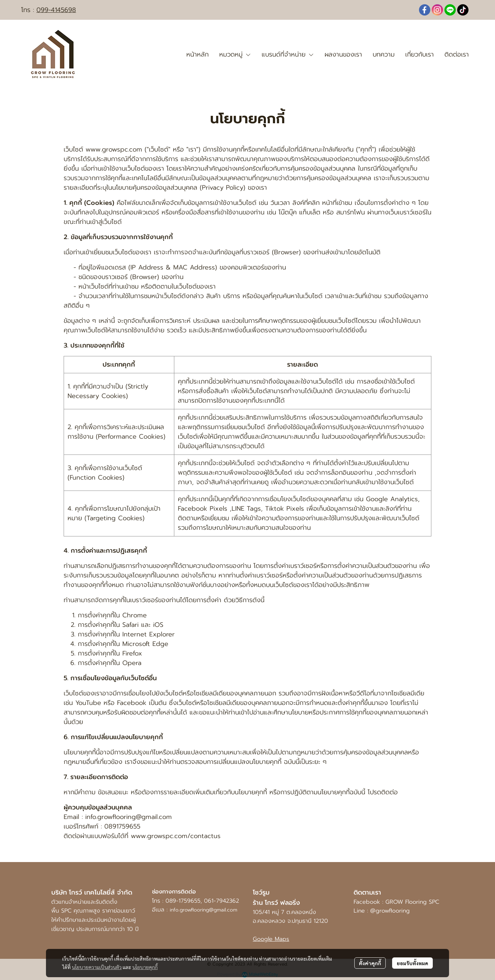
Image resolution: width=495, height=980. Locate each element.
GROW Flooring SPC (412, 902)
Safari (130, 625)
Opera (132, 663)
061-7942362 (222, 901)
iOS (158, 625)
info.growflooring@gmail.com (203, 910)
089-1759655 (183, 901)
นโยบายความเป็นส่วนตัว (97, 967)
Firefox (132, 653)
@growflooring (391, 911)
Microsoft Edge (145, 644)
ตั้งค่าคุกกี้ (370, 963)
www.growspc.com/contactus (176, 836)
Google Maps (271, 939)
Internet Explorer (148, 634)
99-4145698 (58, 10)
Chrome (135, 615)
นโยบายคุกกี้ (145, 967)
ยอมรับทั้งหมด (412, 963)
